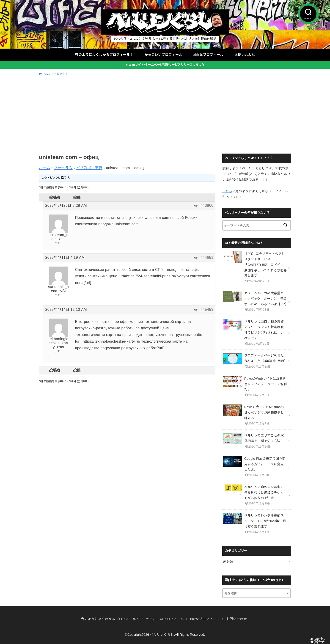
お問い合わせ (245, 55)
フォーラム (63, 168)
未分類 (228, 561)
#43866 (207, 205)
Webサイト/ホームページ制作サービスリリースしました (166, 65)
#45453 (207, 310)
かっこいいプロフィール (163, 55)
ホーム (45, 168)
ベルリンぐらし (162, 635)
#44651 (207, 257)
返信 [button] (196, 206)
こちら (227, 191)
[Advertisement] (165, 114)
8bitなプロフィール (208, 55)
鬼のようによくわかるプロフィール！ (104, 55)
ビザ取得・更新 (89, 168)
